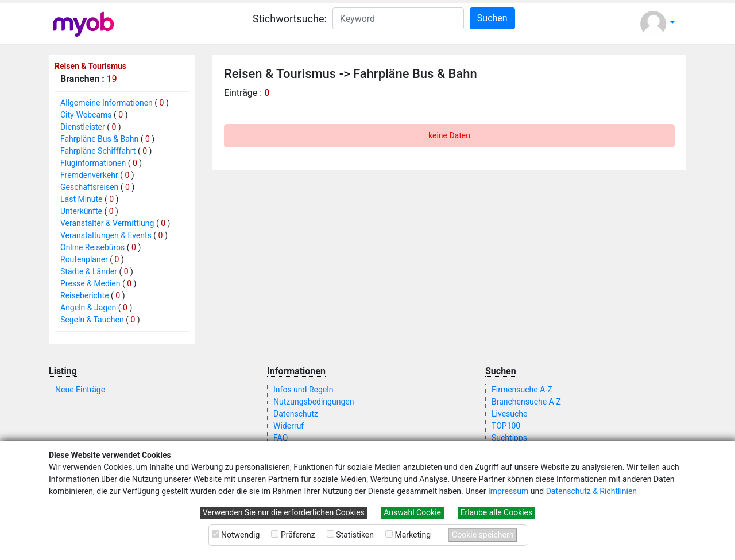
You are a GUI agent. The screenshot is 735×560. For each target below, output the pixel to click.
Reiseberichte (85, 295)
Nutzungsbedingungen (314, 402)
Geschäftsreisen (89, 187)
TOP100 (506, 426)
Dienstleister (83, 127)
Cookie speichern (483, 535)
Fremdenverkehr (89, 175)
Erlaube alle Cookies (497, 512)
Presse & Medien (90, 283)
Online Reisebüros (92, 247)
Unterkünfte (81, 211)
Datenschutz (296, 414)
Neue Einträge (80, 390)
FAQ (281, 438)
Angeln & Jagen (88, 308)
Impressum (508, 491)
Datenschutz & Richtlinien (591, 491)
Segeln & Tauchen (92, 320)
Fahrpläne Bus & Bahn (99, 139)
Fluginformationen (93, 163)
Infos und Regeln (303, 390)
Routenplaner (84, 259)
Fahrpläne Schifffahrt (98, 151)
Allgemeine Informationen (107, 103)
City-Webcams (86, 115)
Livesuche (509, 414)
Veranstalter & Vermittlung (107, 223)
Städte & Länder (89, 271)
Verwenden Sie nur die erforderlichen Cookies (284, 512)
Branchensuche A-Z (526, 402)
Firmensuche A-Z (522, 390)
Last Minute (82, 199)
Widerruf (289, 426)
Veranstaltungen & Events (106, 235)
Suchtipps (509, 438)
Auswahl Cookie (412, 512)
